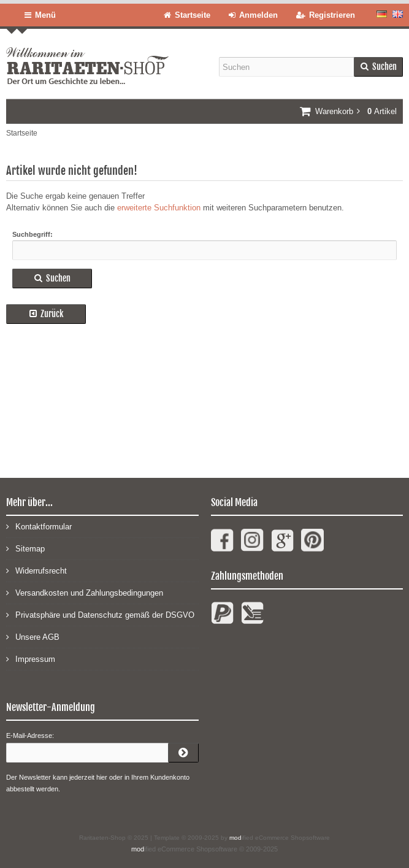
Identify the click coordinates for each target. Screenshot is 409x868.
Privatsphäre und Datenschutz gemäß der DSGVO (100, 614)
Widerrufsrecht (36, 570)
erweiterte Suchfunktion (159, 208)
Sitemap (25, 548)
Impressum (31, 659)
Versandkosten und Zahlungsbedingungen (85, 592)
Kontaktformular (39, 526)
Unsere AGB (33, 636)
